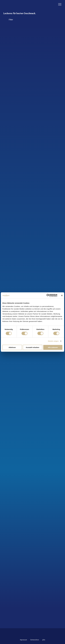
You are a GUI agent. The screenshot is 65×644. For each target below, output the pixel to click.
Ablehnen (12, 347)
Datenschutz (35, 640)
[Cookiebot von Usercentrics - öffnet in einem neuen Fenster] (48, 296)
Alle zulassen (53, 347)
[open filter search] (32, 20)
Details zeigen (53, 341)
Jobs (44, 640)
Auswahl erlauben (32, 347)
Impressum (23, 640)
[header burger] (60, 4)
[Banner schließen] (62, 296)
